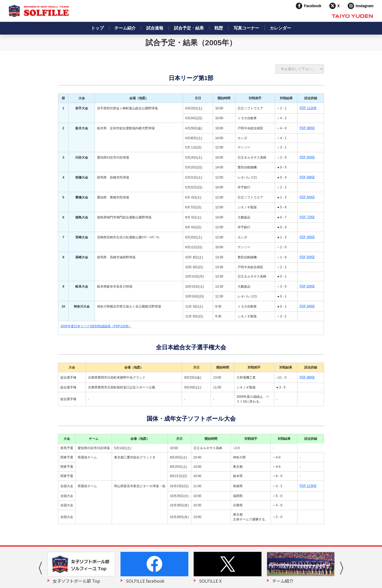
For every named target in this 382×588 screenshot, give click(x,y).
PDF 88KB (307, 128)
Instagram (365, 6)
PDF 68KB (307, 177)
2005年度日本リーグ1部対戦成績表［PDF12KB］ (96, 326)
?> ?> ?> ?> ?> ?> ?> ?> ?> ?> (300, 69)
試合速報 (155, 28)
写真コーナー (246, 28)
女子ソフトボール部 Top (76, 581)
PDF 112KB (308, 108)
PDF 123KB (308, 486)
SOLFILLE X (210, 581)
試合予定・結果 (189, 28)
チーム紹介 (125, 28)
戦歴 (219, 28)
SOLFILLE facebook (145, 581)
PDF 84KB (307, 157)
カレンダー (280, 28)
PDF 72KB (307, 217)
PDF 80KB (307, 237)
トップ (97, 28)
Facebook (312, 6)
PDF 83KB (307, 286)
